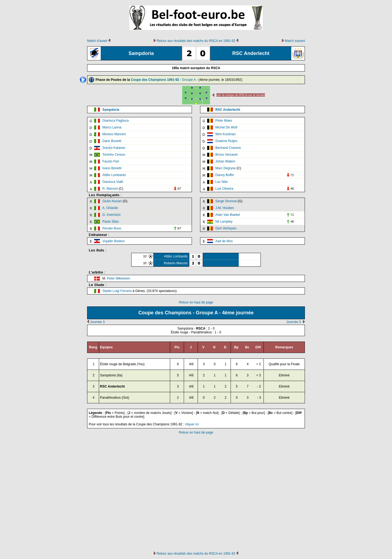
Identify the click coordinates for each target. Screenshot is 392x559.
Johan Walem (225, 161)
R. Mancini (110, 189)
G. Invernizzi (111, 215)
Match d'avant (97, 41)
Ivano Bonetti (112, 168)
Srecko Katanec (114, 148)
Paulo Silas (111, 222)
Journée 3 (97, 322)
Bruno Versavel (226, 155)
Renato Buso (112, 228)
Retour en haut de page (196, 302)
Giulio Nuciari (112, 201)
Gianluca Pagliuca (116, 121)
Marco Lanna (112, 127)
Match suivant (295, 41)
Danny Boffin (225, 175)
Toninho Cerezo (114, 155)
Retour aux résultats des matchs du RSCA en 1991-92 (196, 41)
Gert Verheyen (226, 228)
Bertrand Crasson (228, 148)
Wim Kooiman (226, 134)
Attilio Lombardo (114, 175)
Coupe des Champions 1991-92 (155, 80)
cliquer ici (192, 424)
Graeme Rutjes (226, 141)
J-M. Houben (225, 208)
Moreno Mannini (114, 134)
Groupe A (189, 80)
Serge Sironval (226, 201)
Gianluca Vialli (113, 182)
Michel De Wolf (226, 127)
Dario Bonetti (112, 141)
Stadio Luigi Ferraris (117, 291)
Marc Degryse (226, 168)
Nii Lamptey (224, 222)
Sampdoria (111, 110)
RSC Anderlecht (228, 110)
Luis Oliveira (224, 189)
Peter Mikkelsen (119, 278)
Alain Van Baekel (228, 215)
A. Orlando (110, 208)
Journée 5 (294, 322)
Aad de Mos (224, 241)
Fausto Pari (111, 161)
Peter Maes (224, 121)
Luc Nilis (221, 182)
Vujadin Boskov (114, 241)
